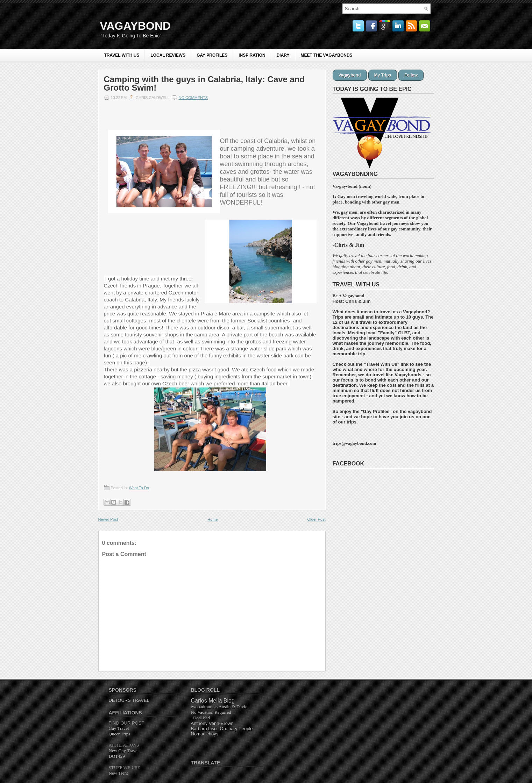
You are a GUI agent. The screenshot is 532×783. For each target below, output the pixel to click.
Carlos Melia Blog (213, 701)
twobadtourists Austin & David (219, 707)
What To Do (139, 488)
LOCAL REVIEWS (168, 55)
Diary (283, 55)
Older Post (317, 519)
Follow (411, 75)
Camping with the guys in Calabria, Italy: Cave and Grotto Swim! (204, 84)
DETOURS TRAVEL (129, 700)
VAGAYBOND (136, 26)
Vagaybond (350, 75)
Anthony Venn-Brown (212, 723)
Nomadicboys (205, 734)
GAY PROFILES (212, 55)
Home (212, 519)
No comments (193, 98)
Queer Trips (120, 734)
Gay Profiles (376, 411)
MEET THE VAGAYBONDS (327, 55)
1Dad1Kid (200, 718)
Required (211, 712)
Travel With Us (122, 55)
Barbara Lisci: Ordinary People (222, 729)
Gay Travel (119, 728)
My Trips (383, 75)
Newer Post (108, 519)
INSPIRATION (252, 55)
